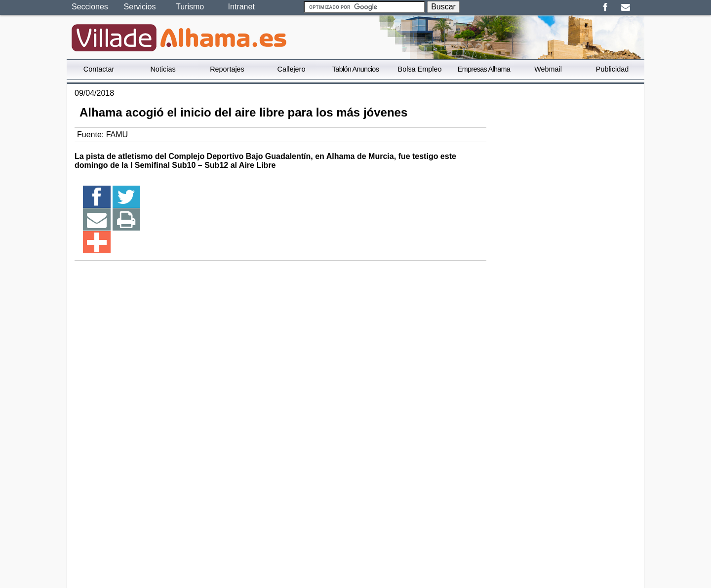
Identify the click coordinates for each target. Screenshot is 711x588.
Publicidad (612, 69)
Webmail (548, 69)
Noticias (163, 69)
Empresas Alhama (484, 69)
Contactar (99, 69)
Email (625, 7)
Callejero (292, 69)
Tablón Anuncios (355, 69)
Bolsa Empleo (420, 69)
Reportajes (227, 69)
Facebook (605, 7)
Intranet (241, 7)
